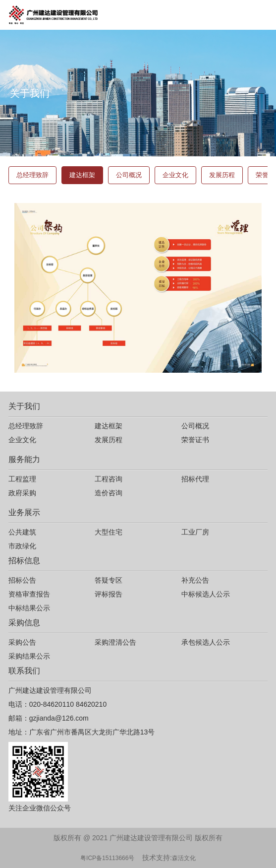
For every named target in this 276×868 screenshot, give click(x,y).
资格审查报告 (29, 594)
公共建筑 (22, 532)
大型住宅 (109, 532)
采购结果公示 (29, 656)
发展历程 (222, 175)
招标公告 (22, 580)
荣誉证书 (195, 440)
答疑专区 (109, 580)
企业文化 (175, 175)
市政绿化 (22, 546)
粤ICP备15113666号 (107, 858)
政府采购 (22, 493)
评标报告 (109, 594)
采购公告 (22, 642)
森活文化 (184, 858)
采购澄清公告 (115, 642)
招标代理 (195, 479)
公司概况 (129, 175)
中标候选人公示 (206, 594)
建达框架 (82, 175)
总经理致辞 (32, 175)
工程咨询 (109, 479)
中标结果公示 (29, 608)
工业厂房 (195, 532)
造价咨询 (109, 493)
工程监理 (22, 479)
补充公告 (195, 580)
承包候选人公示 (206, 642)
